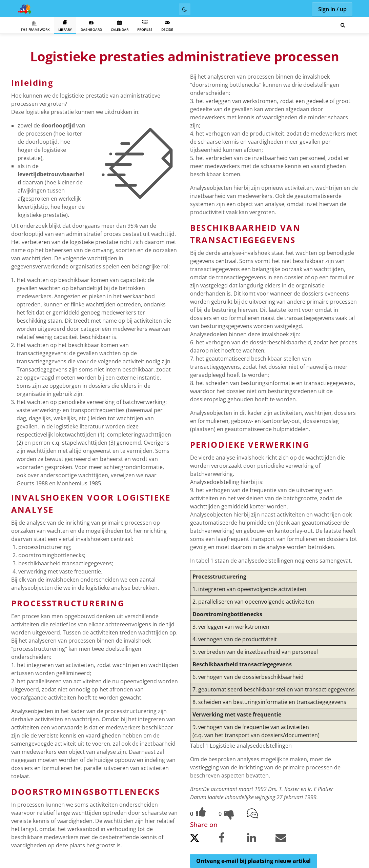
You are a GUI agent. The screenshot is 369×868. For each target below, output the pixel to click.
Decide (167, 26)
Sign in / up (332, 9)
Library (65, 26)
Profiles (145, 26)
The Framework (35, 26)
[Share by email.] (289, 839)
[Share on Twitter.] (204, 840)
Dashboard (91, 26)
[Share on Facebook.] (232, 839)
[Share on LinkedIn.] (261, 839)
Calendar (120, 26)
